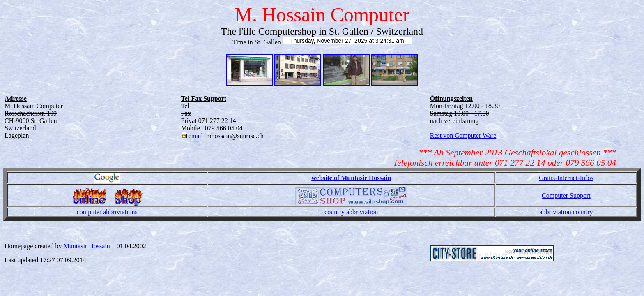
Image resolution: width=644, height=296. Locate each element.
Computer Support (566, 195)
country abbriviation (351, 212)
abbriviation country (566, 212)
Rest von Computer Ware (463, 135)
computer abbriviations (107, 212)
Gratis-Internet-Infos (566, 178)
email (196, 136)
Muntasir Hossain (86, 246)
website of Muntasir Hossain (351, 178)
